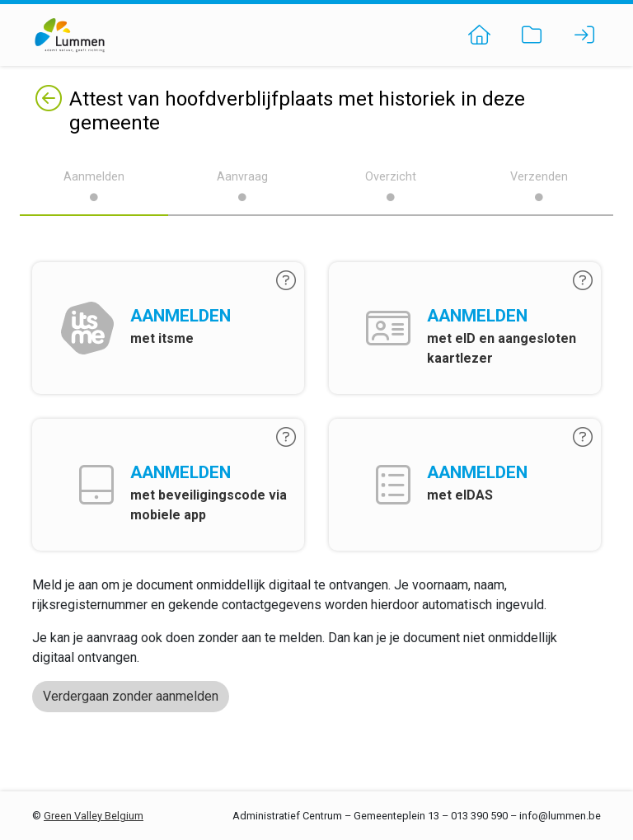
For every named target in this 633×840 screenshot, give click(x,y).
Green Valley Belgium (94, 816)
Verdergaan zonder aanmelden (131, 696)
